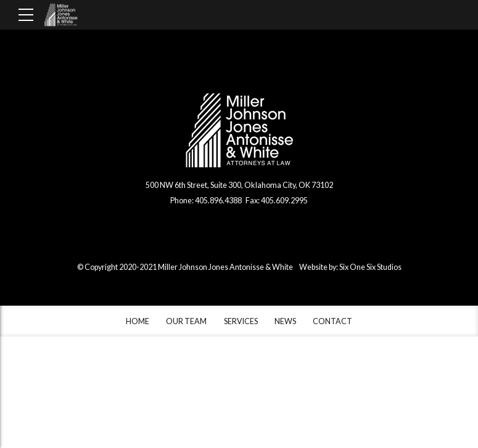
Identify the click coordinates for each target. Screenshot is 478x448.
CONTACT (332, 321)
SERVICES (241, 321)
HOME (138, 321)
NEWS (285, 321)
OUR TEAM (186, 321)
